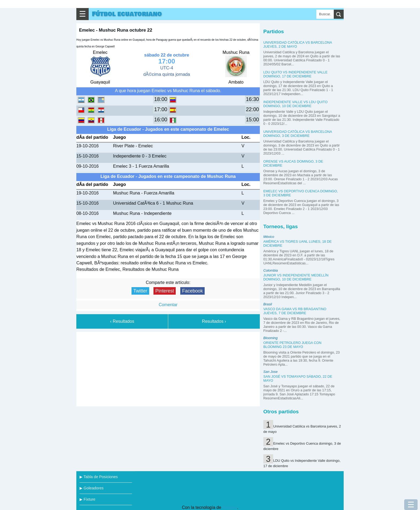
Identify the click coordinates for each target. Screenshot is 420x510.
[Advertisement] (168, 368)
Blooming (270, 338)
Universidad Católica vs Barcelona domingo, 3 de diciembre (298, 134)
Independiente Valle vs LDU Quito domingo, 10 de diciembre (295, 104)
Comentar (168, 305)
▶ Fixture (87, 499)
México (269, 237)
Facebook (192, 291)
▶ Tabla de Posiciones (99, 477)
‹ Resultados (122, 321)
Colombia (271, 270)
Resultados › (214, 321)
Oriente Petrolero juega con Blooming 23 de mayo (292, 345)
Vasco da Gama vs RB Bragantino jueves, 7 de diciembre (295, 311)
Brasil (268, 304)
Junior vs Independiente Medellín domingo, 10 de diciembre (296, 277)
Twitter (140, 291)
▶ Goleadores (91, 488)
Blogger (230, 507)
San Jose (270, 372)
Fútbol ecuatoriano (127, 14)
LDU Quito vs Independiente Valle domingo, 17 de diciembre (295, 74)
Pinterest (165, 291)
